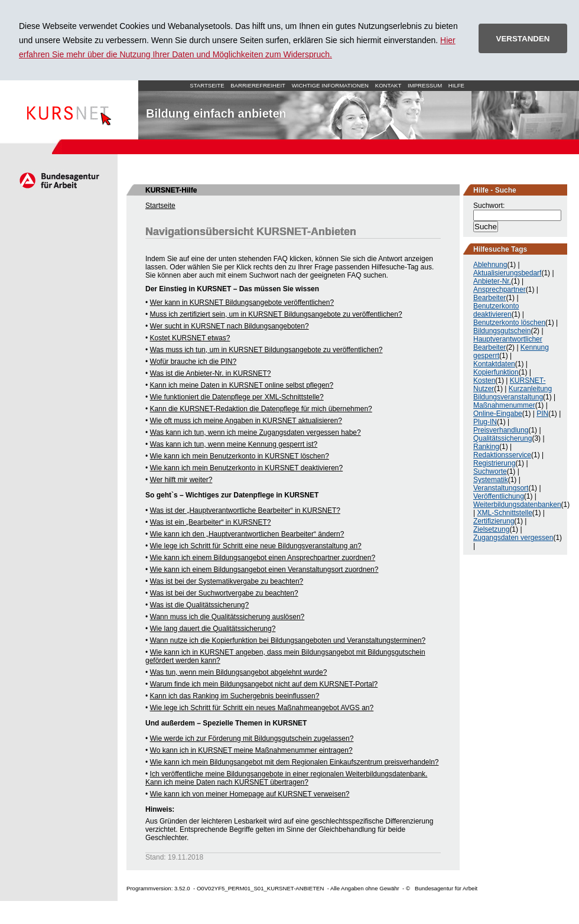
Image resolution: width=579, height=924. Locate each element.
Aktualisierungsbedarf (507, 273)
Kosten (484, 380)
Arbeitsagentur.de (59, 180)
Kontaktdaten (494, 364)
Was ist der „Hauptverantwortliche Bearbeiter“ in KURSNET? (245, 510)
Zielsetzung (491, 529)
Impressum (425, 85)
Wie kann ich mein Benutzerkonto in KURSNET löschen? (240, 456)
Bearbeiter (489, 298)
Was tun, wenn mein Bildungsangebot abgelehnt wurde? (239, 672)
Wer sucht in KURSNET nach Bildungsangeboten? (230, 326)
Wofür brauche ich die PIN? (193, 362)
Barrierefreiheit (258, 85)
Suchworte (490, 471)
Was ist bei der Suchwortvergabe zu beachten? (224, 593)
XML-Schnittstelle (504, 513)
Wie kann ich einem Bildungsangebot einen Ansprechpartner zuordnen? (263, 558)
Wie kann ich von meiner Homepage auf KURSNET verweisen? (250, 794)
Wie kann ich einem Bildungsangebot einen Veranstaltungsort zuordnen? (264, 570)
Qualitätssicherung (502, 438)
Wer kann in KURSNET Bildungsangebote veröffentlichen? (242, 302)
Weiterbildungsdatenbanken (517, 505)
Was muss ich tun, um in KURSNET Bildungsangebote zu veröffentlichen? (266, 350)
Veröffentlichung (499, 496)
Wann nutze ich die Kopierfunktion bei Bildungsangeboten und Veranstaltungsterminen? (288, 640)
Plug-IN (485, 422)
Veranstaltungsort (501, 488)
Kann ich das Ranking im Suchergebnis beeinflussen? (235, 696)
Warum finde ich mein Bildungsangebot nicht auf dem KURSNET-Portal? (264, 684)
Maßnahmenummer (504, 405)
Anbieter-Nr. (492, 281)
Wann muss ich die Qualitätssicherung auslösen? (227, 617)
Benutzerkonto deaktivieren (496, 310)
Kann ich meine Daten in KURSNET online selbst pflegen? (242, 385)
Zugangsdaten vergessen (513, 538)
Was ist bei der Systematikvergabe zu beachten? (227, 581)
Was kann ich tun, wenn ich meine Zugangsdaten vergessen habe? (256, 432)
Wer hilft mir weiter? (181, 480)
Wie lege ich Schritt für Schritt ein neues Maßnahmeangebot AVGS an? (262, 708)
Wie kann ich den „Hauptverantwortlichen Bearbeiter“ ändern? (247, 534)
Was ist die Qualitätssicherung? (200, 605)
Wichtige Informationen (330, 85)
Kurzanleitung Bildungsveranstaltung (513, 393)
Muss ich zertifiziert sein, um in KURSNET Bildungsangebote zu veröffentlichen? (276, 314)
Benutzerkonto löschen (509, 323)
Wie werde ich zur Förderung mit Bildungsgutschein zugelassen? (252, 738)
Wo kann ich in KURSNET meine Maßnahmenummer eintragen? (251, 750)
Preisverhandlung (501, 430)
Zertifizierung (494, 521)
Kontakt (388, 85)
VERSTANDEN (523, 39)
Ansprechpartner (500, 289)
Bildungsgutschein (502, 331)
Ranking (486, 447)
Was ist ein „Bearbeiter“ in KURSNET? (211, 522)
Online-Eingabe (498, 414)
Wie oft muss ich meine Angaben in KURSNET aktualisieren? (246, 421)
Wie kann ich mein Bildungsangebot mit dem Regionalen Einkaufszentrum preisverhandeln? (295, 762)
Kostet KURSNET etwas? (190, 338)
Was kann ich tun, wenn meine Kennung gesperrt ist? (234, 444)
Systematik (491, 480)
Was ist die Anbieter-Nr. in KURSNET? (211, 373)
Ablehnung (490, 265)
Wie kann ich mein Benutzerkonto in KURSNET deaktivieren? (247, 468)
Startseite (69, 110)
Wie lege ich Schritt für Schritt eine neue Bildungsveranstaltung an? (256, 546)
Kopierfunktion (496, 372)
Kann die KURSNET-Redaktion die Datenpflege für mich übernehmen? (261, 409)
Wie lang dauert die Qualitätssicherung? (213, 629)
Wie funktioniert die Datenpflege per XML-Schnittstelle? (237, 397)
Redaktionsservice (502, 455)
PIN (542, 414)
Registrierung (494, 463)
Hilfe (456, 85)
